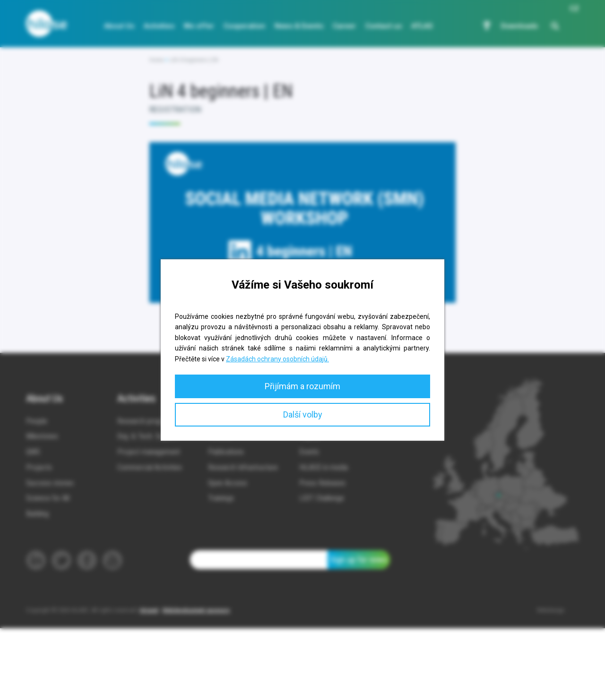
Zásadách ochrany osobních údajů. (277, 359)
